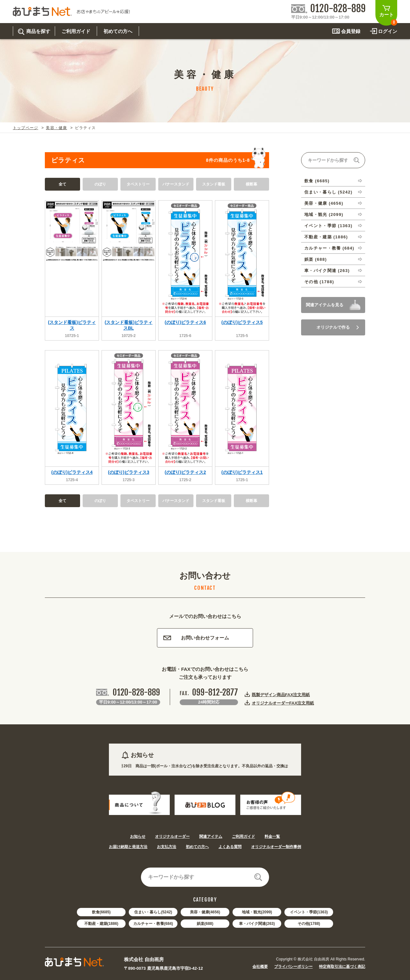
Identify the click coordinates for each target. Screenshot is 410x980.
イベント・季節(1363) (309, 912)
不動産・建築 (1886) (326, 237)
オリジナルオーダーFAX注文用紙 (283, 703)
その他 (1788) (319, 282)
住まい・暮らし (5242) (328, 192)
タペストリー (138, 184)
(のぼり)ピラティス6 (185, 322)
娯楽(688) (205, 924)
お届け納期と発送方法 (128, 847)
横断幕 (251, 184)
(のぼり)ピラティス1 (242, 472)
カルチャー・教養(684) (153, 924)
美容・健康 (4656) (324, 203)
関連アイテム (211, 836)
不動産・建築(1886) (101, 924)
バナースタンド (176, 184)
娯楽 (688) (316, 259)
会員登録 (351, 31)
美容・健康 (56, 128)
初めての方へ (197, 847)
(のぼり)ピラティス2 (185, 472)
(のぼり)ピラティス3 (129, 472)
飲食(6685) (101, 912)
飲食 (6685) (317, 181)
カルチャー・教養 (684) (329, 248)
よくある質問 (230, 847)
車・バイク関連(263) (257, 924)
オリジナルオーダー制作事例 (276, 847)
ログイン (388, 31)
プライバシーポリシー (293, 967)
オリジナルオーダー (172, 836)
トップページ (25, 128)
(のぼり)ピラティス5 (242, 322)
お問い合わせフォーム (196, 638)
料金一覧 (272, 836)
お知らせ (138, 836)
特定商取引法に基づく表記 (342, 967)
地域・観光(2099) (257, 912)
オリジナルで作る (338, 327)
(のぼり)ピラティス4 (72, 472)
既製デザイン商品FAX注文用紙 (281, 695)
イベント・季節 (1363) (328, 226)
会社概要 (260, 967)
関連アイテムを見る (325, 305)
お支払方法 (167, 847)
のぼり (100, 184)
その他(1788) (309, 924)
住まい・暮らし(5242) (153, 912)
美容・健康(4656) (205, 912)
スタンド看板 (214, 184)
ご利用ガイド (243, 836)
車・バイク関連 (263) (327, 271)
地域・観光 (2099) (324, 214)
